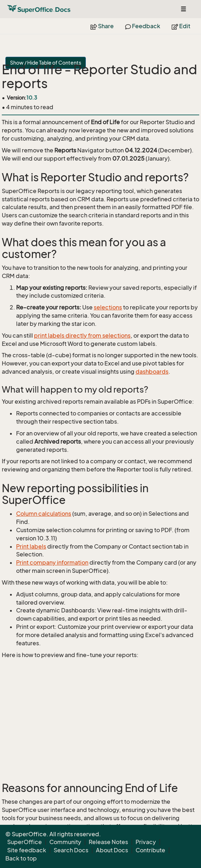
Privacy (146, 842)
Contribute (150, 850)
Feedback (143, 26)
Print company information (52, 562)
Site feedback (27, 850)
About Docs (112, 850)
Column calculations (44, 514)
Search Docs (71, 850)
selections (108, 307)
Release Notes (108, 842)
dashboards (152, 372)
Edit (181, 26)
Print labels (31, 546)
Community (65, 842)
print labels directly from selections (82, 335)
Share (102, 26)
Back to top (21, 858)
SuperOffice (24, 842)
